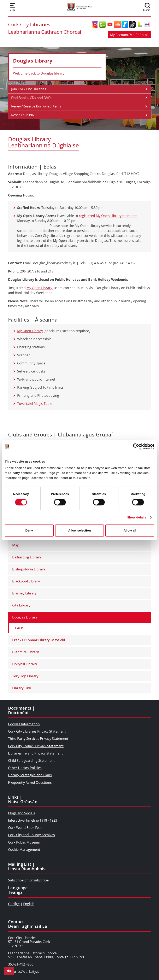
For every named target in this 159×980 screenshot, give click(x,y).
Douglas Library (25, 617)
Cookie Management (24, 850)
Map (16, 545)
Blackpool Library (26, 581)
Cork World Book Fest (25, 828)
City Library (21, 605)
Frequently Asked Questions (30, 782)
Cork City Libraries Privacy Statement (37, 731)
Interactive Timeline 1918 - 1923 (33, 820)
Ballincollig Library (27, 557)
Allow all (130, 530)
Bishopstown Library (29, 569)
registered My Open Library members (108, 216)
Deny (29, 530)
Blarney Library (24, 593)
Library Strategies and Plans (30, 775)
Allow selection (79, 530)
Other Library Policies (25, 768)
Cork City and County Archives (31, 835)
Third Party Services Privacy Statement (38, 739)
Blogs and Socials (22, 813)
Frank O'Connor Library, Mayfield (39, 640)
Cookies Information (24, 724)
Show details (137, 517)
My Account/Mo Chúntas (129, 35)
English (29, 904)
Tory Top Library (25, 676)
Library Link (22, 688)
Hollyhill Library (25, 664)
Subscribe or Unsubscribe (28, 880)
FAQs (19, 628)
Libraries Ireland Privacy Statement (35, 753)
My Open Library (40, 288)
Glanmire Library (26, 652)
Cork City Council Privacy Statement (36, 746)
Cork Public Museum (24, 842)
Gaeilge (14, 904)
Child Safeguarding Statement (31, 761)
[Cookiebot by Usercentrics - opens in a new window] (136, 446)
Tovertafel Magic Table (35, 404)
